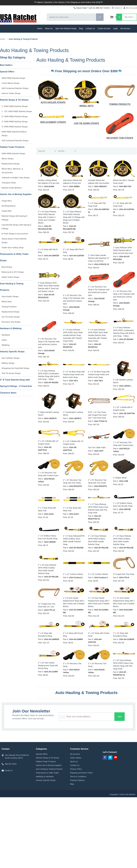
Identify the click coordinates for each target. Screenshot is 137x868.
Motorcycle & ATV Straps (13, 272)
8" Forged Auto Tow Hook (124, 574)
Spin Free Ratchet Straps (66, 28)
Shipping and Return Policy (81, 773)
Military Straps (8, 363)
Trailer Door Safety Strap (13, 248)
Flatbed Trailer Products (12, 147)
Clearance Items (8, 393)
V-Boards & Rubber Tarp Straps (16, 178)
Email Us (9, 771)
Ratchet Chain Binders (12, 188)
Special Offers (7, 72)
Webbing (6, 345)
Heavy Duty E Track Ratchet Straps (14, 241)
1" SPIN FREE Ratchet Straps (15, 106)
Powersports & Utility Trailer (47, 773)
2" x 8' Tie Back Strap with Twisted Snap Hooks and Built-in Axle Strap (99, 374)
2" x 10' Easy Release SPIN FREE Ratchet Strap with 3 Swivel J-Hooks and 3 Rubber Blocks (47, 217)
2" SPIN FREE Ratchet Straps (15, 116)
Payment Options (77, 780)
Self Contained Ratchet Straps (15, 88)
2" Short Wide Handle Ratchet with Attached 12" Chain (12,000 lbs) (99, 258)
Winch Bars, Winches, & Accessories (12, 171)
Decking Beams (9, 206)
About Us (49, 28)
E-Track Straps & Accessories (15, 234)
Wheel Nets (86, 94)
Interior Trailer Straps (11, 93)
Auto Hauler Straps (53, 92)
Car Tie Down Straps (86, 118)
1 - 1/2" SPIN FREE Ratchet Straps (17, 111)
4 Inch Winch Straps (11, 83)
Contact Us (90, 28)
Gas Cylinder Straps (11, 358)
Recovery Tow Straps (120, 125)
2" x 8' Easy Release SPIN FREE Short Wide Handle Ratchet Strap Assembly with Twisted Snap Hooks (98, 335)
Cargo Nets (7, 211)
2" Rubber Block (120, 478)
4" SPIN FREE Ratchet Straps (15, 127)
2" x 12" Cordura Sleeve (73, 574)
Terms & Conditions (78, 777)
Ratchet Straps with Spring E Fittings (14, 218)
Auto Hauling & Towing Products (12, 287)
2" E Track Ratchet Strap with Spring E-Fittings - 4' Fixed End (16, 383)
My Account (130, 8)
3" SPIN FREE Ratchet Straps (15, 122)
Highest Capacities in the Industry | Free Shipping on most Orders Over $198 (69, 2)
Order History (76, 758)
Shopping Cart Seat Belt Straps (16, 368)
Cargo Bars (7, 201)
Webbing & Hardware (45, 777)
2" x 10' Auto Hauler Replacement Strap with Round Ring (48, 666)
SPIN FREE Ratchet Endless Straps (14, 134)
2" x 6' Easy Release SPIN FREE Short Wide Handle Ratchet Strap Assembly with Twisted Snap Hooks (73, 335)
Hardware (6, 335)
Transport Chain (9, 183)
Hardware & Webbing (11, 328)
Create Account (104, 28)
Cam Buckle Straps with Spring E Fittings (16, 227)
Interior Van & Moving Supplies (16, 194)
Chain (4, 340)
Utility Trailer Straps (10, 277)
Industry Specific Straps (12, 352)
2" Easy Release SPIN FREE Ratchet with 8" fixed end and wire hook (123, 250)
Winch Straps (8, 159)
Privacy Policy (76, 769)
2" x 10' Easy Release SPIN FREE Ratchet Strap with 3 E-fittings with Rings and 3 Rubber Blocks (74, 217)
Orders (116, 8)
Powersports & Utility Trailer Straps (14, 257)
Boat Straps (7, 267)
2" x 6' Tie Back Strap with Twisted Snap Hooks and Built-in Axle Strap (74, 374)
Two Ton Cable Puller (97, 448)
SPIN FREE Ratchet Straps (13, 78)
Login (115, 28)
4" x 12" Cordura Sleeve (98, 574)
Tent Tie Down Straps (11, 373)
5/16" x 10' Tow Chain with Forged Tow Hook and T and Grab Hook (97, 415)
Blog (81, 28)
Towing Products (120, 93)
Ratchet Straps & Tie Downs (14, 100)
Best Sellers (6, 65)
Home (40, 28)
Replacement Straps (53, 118)
